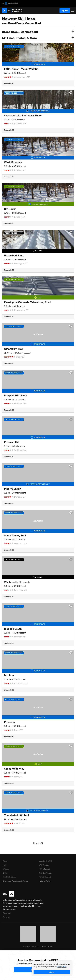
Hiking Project (44, 869)
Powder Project (45, 877)
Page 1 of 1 (38, 843)
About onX (7, 913)
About (5, 861)
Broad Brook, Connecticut (38, 31)
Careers (6, 917)
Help (5, 865)
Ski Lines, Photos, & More (38, 38)
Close (52, 972)
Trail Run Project (45, 873)
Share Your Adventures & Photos (15, 881)
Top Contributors (9, 877)
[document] (52, 969)
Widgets (6, 869)
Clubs (5, 873)
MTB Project (44, 865)
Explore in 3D (9, 83)
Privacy (51, 946)
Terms (44, 946)
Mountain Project (45, 861)
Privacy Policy (62, 967)
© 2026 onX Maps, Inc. (31, 946)
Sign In (65, 10)
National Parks (44, 881)
